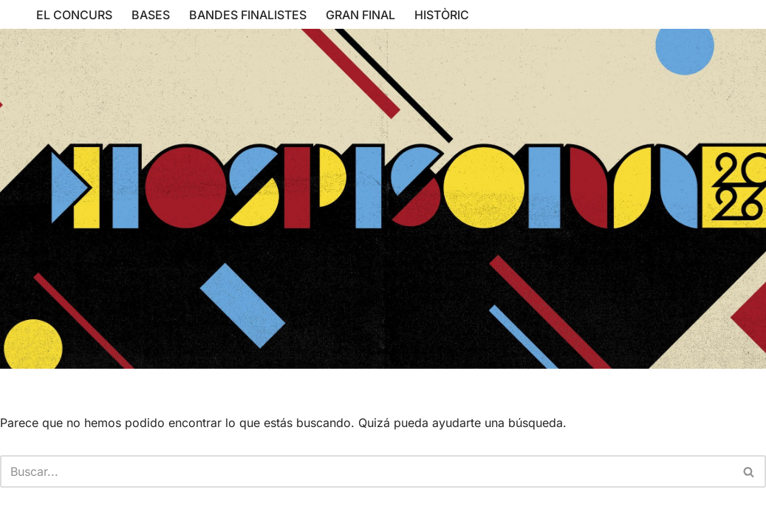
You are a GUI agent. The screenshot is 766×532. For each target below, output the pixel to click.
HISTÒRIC (442, 15)
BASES (151, 15)
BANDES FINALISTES (248, 15)
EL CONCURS (74, 15)
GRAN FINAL (360, 15)
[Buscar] (366, 471)
